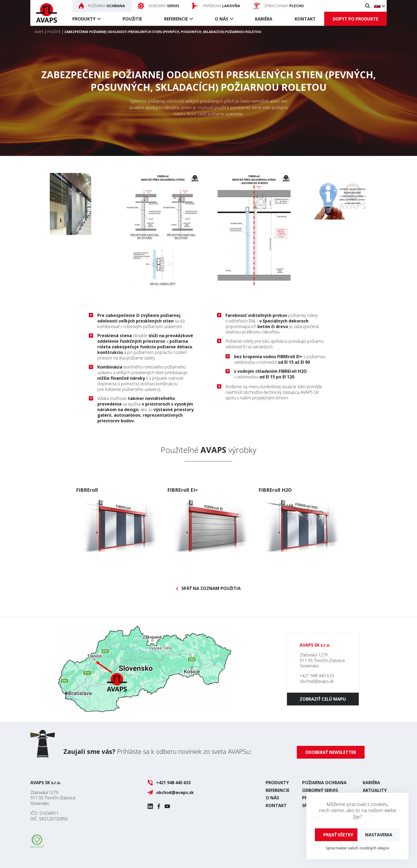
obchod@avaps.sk (317, 681)
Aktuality (375, 790)
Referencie (176, 19)
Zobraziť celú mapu (323, 699)
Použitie (132, 19)
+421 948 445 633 (317, 676)
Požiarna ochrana (324, 783)
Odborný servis (320, 790)
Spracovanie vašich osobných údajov (357, 848)
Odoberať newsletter (331, 752)
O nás (222, 19)
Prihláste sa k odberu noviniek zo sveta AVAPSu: (157, 751)
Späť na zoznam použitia (211, 588)
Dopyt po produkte (355, 19)
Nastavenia (379, 835)
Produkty (84, 19)
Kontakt (305, 19)
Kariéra (264, 19)
